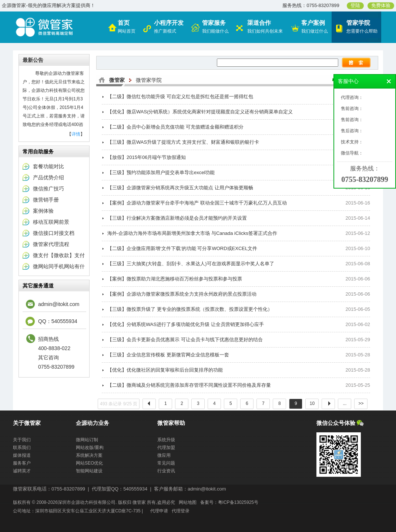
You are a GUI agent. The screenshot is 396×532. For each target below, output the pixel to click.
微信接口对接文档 (54, 233)
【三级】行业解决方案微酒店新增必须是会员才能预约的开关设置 (177, 218)
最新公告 (33, 60)
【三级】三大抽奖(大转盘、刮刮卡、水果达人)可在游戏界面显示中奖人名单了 (191, 264)
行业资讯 (166, 471)
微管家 (117, 80)
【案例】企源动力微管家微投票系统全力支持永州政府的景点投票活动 (182, 294)
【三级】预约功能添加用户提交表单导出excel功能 (161, 172)
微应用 (164, 455)
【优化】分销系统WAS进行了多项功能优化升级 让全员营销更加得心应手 (186, 324)
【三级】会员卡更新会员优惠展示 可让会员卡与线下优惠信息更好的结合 (185, 340)
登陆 (355, 6)
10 (312, 403)
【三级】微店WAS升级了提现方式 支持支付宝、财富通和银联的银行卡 (183, 142)
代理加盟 (166, 448)
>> (361, 403)
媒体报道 (22, 455)
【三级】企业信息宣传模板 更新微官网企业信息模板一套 (168, 355)
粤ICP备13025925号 (238, 502)
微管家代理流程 (51, 244)
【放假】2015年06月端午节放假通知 (147, 157)
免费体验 (381, 6)
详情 (76, 134)
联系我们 (22, 448)
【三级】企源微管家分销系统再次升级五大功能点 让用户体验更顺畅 (180, 188)
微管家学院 (149, 80)
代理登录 (181, 511)
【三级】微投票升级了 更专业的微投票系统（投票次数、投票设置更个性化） (190, 309)
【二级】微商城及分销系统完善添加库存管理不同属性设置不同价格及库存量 (189, 385)
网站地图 (188, 502)
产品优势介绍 (48, 177)
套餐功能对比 (48, 166)
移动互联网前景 (51, 222)
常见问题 (166, 463)
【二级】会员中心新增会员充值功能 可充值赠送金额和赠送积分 (175, 127)
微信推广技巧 (48, 189)
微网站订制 (87, 440)
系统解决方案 (89, 455)
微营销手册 (46, 200)
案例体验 (43, 211)
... (345, 403)
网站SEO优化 (89, 463)
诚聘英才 (22, 471)
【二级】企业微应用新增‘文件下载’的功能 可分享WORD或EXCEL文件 (182, 248)
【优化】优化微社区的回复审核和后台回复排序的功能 (165, 370)
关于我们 (22, 440)
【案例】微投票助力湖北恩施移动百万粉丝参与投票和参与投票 (175, 279)
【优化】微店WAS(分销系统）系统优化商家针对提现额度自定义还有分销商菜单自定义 (200, 112)
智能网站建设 (89, 471)
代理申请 (159, 511)
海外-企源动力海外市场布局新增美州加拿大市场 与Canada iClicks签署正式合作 (192, 233)
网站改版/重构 (90, 448)
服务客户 (22, 463)
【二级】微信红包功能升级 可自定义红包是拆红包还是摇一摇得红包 (180, 97)
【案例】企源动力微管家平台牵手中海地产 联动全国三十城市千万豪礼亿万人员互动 (197, 203)
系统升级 (166, 440)
